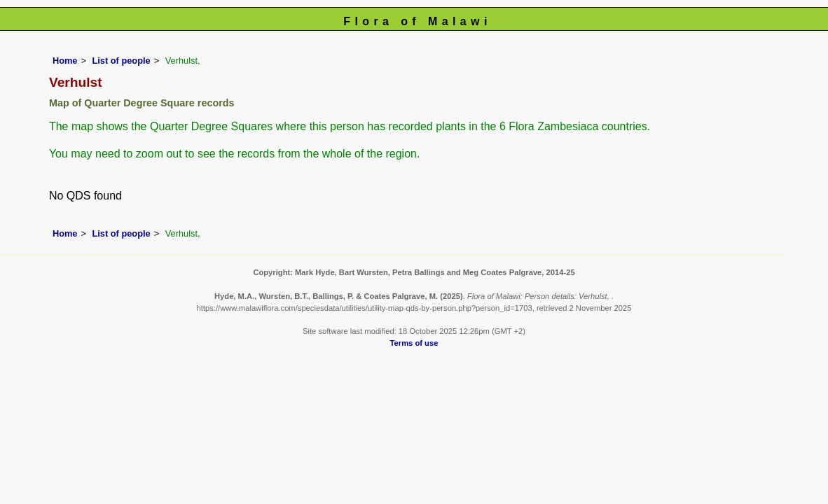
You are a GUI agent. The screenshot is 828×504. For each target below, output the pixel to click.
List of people (121, 61)
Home (65, 61)
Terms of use (414, 343)
